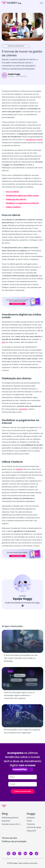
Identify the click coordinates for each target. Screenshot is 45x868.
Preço (29, 821)
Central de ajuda (34, 827)
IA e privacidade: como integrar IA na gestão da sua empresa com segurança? (22, 731)
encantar (23, 409)
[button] (41, 3)
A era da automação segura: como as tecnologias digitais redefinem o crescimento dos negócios (19, 695)
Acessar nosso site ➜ (11, 824)
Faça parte (31, 831)
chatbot (19, 469)
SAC (4, 342)
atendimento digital (34, 140)
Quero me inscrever (23, 791)
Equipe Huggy (14, 74)
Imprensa (6, 821)
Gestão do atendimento (16, 46)
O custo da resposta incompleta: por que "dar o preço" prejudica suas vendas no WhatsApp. (21, 658)
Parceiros (31, 824)
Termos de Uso (9, 838)
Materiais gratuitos (10, 818)
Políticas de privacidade (14, 841)
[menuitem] (12, 818)
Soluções (31, 818)
